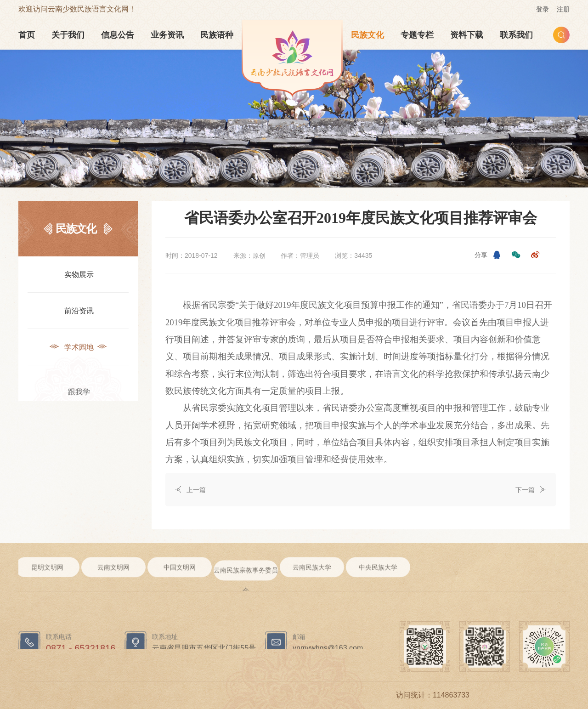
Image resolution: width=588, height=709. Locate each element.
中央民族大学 (378, 573)
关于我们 (68, 35)
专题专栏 (417, 35)
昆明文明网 (47, 573)
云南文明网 (113, 573)
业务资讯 (167, 35)
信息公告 (118, 35)
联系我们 (516, 35)
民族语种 (217, 35)
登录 (543, 9)
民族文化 (367, 35)
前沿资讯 (78, 310)
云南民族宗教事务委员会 (246, 584)
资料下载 (467, 35)
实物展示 (78, 274)
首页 (27, 35)
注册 (563, 9)
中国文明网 (180, 573)
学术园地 (78, 346)
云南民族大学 (312, 573)
